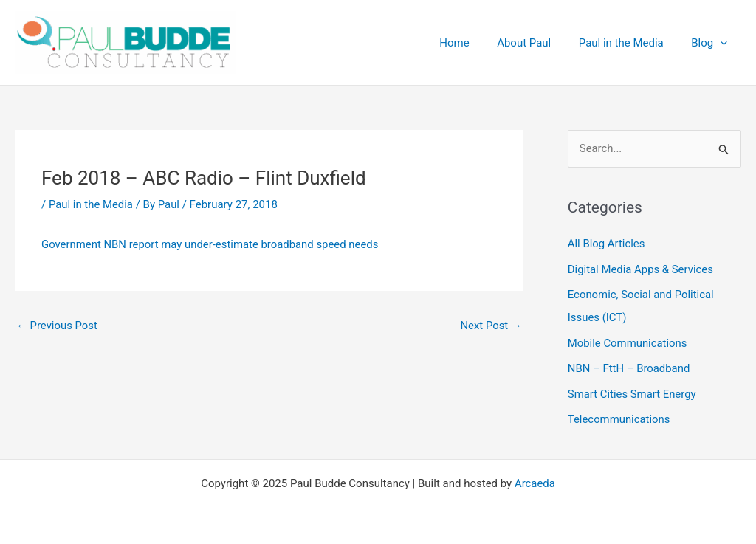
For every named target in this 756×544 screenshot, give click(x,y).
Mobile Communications (628, 341)
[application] (723, 43)
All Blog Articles (606, 244)
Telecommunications (619, 416)
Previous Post (57, 326)
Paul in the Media (91, 204)
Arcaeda (535, 479)
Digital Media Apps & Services (641, 269)
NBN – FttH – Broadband (629, 366)
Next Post (491, 326)
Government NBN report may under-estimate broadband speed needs (211, 244)
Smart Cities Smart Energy (632, 390)
